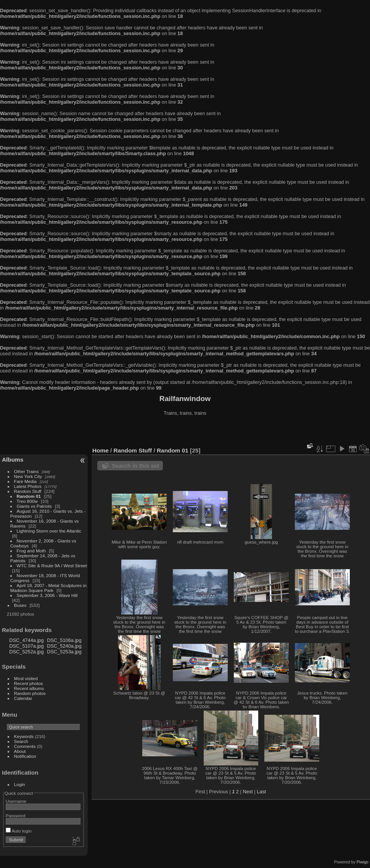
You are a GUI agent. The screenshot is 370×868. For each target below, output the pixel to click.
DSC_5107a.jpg (26, 646)
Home (101, 450)
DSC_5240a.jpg (64, 646)
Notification (25, 756)
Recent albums (29, 688)
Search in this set (135, 466)
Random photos (30, 693)
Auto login (19, 831)
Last (261, 792)
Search (21, 741)
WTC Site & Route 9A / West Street (52, 566)
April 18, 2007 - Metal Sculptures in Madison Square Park (48, 588)
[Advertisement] (185, 432)
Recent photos (29, 683)
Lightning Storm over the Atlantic (49, 531)
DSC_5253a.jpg (64, 652)
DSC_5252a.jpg (26, 652)
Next (248, 792)
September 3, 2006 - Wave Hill (47, 595)
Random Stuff (28, 491)
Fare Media (26, 481)
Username (16, 801)
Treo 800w (27, 501)
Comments (25, 746)
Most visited (26, 678)
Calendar (23, 698)
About (20, 751)
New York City (28, 476)
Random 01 (29, 496)
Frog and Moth (31, 551)
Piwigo (363, 862)
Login (20, 784)
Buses (20, 605)
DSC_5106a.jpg (64, 640)
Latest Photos (28, 486)
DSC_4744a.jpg (26, 640)
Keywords (24, 736)
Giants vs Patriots (34, 506)
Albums (13, 460)
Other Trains (27, 471)
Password (16, 816)
